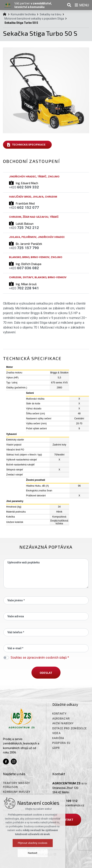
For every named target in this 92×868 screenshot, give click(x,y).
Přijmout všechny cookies (46, 843)
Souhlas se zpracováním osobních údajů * (40, 658)
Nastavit (46, 853)
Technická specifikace (29, 145)
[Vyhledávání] (69, 5)
